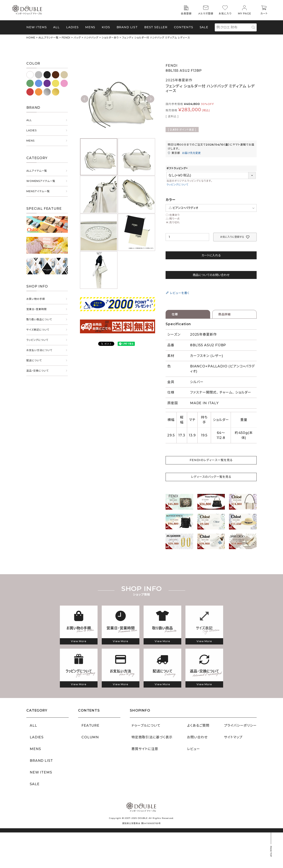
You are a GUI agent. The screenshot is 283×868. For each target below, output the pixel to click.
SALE (204, 27)
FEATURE (90, 725)
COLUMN (90, 737)
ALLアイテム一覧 (37, 171)
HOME (31, 38)
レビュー (194, 749)
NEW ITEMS (37, 27)
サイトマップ (233, 737)
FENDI (66, 38)
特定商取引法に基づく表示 (152, 737)
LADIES (32, 130)
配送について (34, 360)
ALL (56, 27)
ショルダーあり (110, 38)
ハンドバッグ (91, 38)
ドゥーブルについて (146, 725)
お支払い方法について (39, 350)
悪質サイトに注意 (145, 749)
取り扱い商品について (39, 319)
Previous (85, 99)
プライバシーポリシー (240, 725)
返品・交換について (38, 371)
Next (151, 99)
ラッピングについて (37, 340)
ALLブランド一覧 (49, 38)
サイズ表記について (38, 330)
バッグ (77, 38)
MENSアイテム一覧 (38, 191)
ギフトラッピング (177, 168)
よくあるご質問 (198, 725)
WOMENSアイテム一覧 (41, 181)
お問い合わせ (197, 737)
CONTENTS (184, 27)
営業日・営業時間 (37, 309)
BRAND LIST (127, 27)
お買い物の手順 (36, 299)
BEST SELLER (156, 27)
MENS (90, 27)
